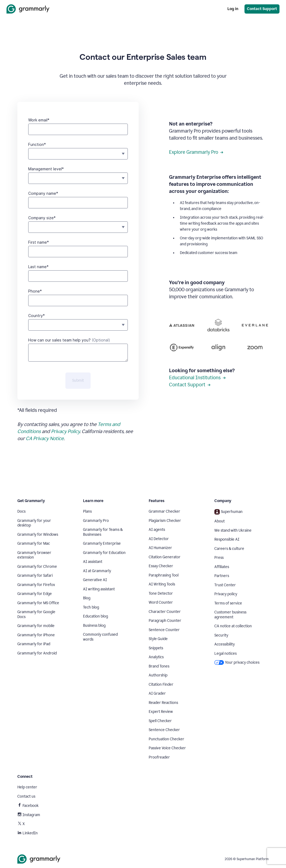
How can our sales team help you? (69, 340)
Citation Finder (161, 684)
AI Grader (157, 693)
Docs (21, 511)
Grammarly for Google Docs (36, 614)
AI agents (157, 530)
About (220, 521)
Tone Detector (161, 593)
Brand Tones (159, 666)
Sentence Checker (164, 730)
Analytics (156, 657)
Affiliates (222, 567)
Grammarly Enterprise (102, 543)
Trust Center (225, 585)
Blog (87, 598)
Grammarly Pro (96, 521)
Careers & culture (229, 549)
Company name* (43, 193)
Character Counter (165, 612)
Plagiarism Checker (165, 521)
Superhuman (228, 512)
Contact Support (190, 385)
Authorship (158, 675)
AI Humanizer (160, 548)
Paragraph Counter (165, 621)
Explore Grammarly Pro (196, 152)
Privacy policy (226, 594)
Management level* (46, 169)
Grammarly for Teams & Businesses (103, 532)
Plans (87, 511)
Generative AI (95, 580)
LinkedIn (28, 833)
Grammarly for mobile (36, 626)
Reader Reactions (163, 703)
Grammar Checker (164, 511)
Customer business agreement (230, 615)
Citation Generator (165, 557)
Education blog (96, 616)
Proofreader (159, 757)
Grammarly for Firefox (36, 585)
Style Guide (158, 639)
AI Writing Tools (162, 584)
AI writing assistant (99, 589)
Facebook (28, 806)
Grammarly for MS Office (38, 603)
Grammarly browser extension (34, 555)
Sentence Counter (164, 630)
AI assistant (93, 562)
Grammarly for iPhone (36, 635)
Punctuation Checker (166, 739)
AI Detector (159, 539)
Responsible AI (227, 539)
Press (219, 558)
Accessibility (225, 644)
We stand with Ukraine (233, 530)
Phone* (35, 291)
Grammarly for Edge (35, 594)
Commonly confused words (100, 637)
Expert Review (161, 712)
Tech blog (91, 607)
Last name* (38, 267)
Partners (222, 576)
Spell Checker (160, 721)
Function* (37, 144)
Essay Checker (161, 566)
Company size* (42, 218)
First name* (39, 242)
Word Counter (161, 602)
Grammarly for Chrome (37, 567)
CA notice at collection (233, 626)
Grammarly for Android (37, 653)
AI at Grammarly (97, 571)
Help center (27, 787)
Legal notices (225, 654)
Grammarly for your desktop (34, 523)
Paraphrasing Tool (164, 575)
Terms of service (228, 603)
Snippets (156, 648)
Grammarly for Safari (35, 576)
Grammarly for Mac (34, 543)
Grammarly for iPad (34, 644)
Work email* (39, 120)
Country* (36, 316)
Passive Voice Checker (167, 748)
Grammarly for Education (104, 553)
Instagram (29, 815)
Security (221, 635)
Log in (233, 9)
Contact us (26, 796)
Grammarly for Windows (38, 535)
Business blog (94, 626)
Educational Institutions (197, 378)
